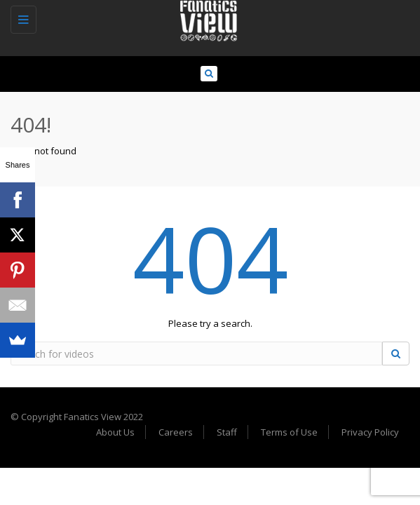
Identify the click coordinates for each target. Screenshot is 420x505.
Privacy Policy (370, 432)
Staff (227, 432)
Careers (176, 432)
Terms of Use (289, 432)
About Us (115, 432)
